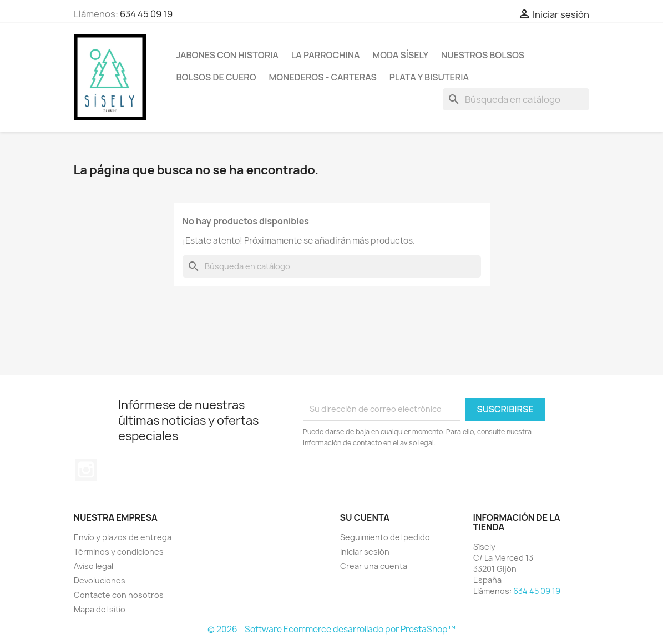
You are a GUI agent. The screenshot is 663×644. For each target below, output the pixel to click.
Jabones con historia (227, 55)
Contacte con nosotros (119, 595)
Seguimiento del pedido (385, 537)
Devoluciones (100, 580)
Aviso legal (93, 566)
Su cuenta (365, 517)
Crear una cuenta (374, 566)
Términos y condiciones (119, 552)
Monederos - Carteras (323, 77)
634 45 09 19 (146, 14)
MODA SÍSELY (401, 55)
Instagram (86, 470)
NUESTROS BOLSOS (483, 55)
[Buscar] (516, 99)
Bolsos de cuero (216, 77)
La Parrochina (326, 55)
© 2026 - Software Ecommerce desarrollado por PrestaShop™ (331, 629)
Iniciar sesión (365, 552)
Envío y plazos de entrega (123, 537)
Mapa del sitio (100, 609)
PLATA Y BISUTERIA (429, 77)
